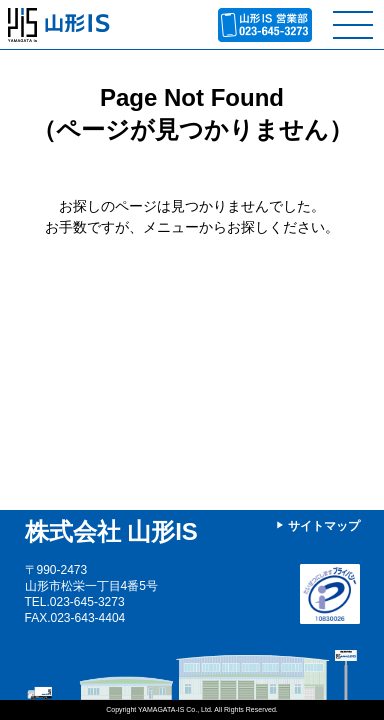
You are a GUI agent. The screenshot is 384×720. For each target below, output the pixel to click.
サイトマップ (324, 526)
